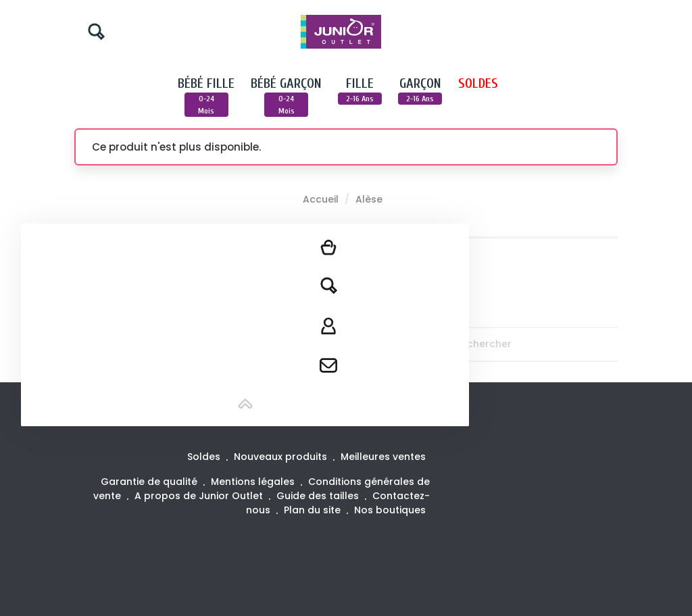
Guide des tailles (319, 496)
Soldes (205, 457)
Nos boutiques (390, 510)
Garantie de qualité (150, 482)
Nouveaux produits (282, 457)
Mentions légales (254, 482)
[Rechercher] (555, 344)
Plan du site (314, 510)
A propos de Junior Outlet (200, 496)
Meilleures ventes (383, 457)
